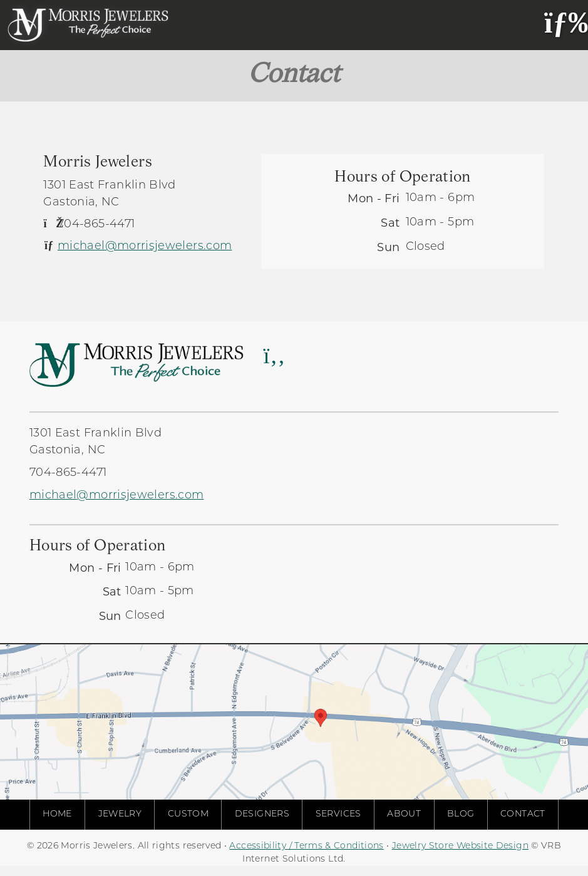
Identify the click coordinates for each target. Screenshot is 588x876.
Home (57, 814)
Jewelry (120, 814)
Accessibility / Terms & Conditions (306, 846)
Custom (188, 814)
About (404, 814)
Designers (262, 814)
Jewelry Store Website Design (460, 846)
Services (338, 814)
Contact (523, 814)
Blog (461, 814)
